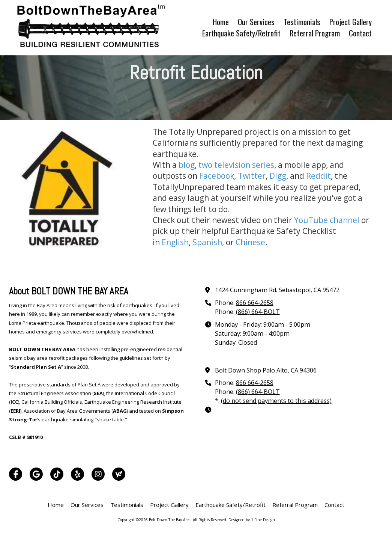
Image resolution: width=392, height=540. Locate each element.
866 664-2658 (255, 303)
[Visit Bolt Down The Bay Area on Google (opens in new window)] (36, 474)
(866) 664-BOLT (258, 312)
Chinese (250, 242)
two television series (236, 165)
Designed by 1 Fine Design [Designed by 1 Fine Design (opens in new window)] (252, 520)
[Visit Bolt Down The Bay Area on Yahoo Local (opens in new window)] (119, 474)
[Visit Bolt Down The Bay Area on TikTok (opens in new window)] (57, 474)
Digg (278, 176)
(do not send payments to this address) (276, 401)
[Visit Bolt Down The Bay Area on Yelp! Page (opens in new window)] (77, 474)
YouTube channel (327, 220)
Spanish (207, 242)
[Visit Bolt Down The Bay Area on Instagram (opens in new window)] (98, 474)
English (175, 242)
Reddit (318, 176)
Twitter (252, 176)
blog (187, 165)
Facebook (217, 176)
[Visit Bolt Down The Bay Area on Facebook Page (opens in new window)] (16, 474)
